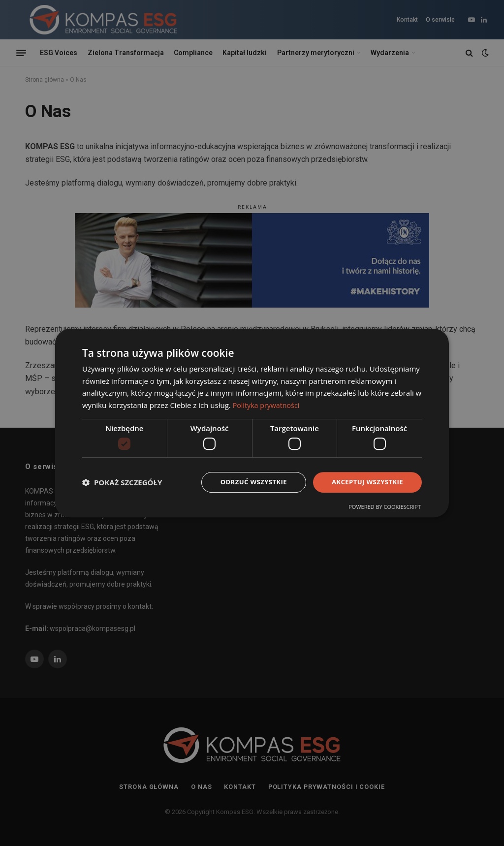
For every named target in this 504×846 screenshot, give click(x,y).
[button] (122, 482)
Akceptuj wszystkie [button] (365, 482)
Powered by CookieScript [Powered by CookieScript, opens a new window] (385, 508)
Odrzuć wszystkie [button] (247, 482)
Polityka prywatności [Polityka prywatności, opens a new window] (268, 405)
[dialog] (252, 423)
